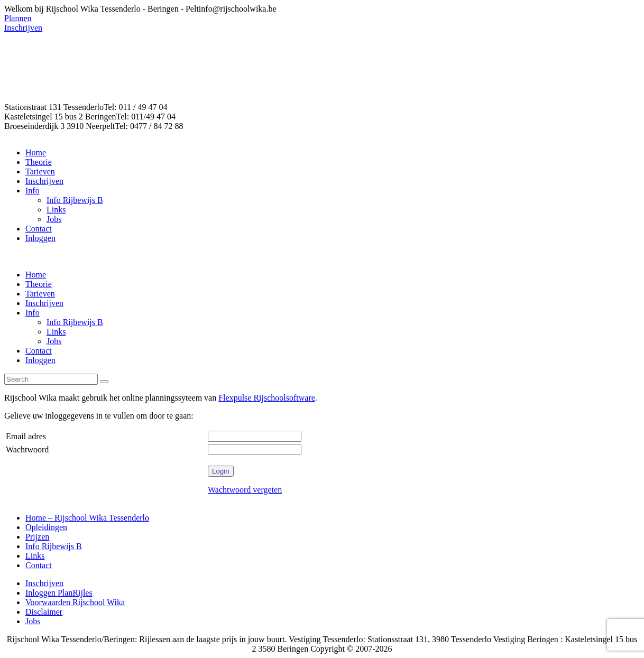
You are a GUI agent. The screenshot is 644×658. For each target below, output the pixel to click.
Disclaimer (44, 612)
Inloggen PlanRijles (59, 593)
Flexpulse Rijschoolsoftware (267, 398)
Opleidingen (46, 527)
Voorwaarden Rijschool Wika (75, 602)
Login (221, 471)
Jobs (33, 621)
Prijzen (37, 537)
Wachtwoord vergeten (245, 490)
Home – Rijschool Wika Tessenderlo (87, 518)
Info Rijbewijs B (54, 546)
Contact (39, 565)
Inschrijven (44, 583)
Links (35, 556)
